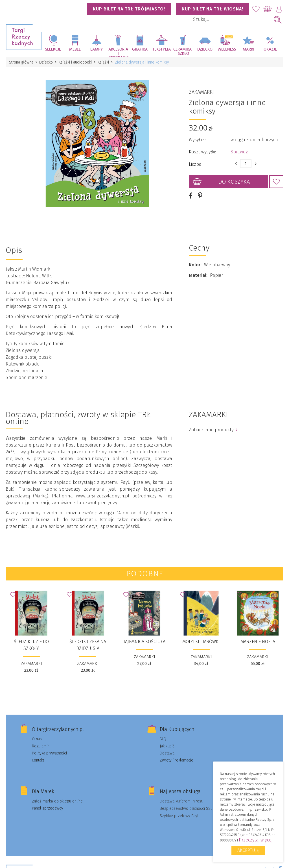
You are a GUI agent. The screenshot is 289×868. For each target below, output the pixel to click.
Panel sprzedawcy (48, 808)
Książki (103, 62)
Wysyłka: (197, 140)
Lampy (97, 49)
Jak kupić (167, 746)
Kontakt (38, 760)
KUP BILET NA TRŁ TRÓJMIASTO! (129, 9)
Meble (75, 49)
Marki (249, 49)
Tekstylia (162, 49)
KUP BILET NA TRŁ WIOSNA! (213, 9)
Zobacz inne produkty (213, 430)
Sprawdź (239, 152)
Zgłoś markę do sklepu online (57, 801)
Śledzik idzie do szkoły (31, 645)
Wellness (227, 49)
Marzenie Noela (258, 642)
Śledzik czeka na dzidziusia (88, 645)
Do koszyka (234, 182)
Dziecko (205, 49)
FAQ (163, 739)
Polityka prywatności (49, 753)
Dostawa (167, 753)
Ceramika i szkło (183, 52)
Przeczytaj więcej (256, 840)
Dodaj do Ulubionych (276, 182)
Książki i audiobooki (75, 62)
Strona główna (21, 62)
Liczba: (196, 164)
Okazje (270, 49)
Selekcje (53, 49)
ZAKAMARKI (201, 92)
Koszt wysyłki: (202, 152)
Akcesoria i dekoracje (118, 52)
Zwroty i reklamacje (177, 760)
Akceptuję (248, 850)
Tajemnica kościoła (144, 642)
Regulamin (41, 746)
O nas (37, 739)
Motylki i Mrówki (201, 642)
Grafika (140, 49)
